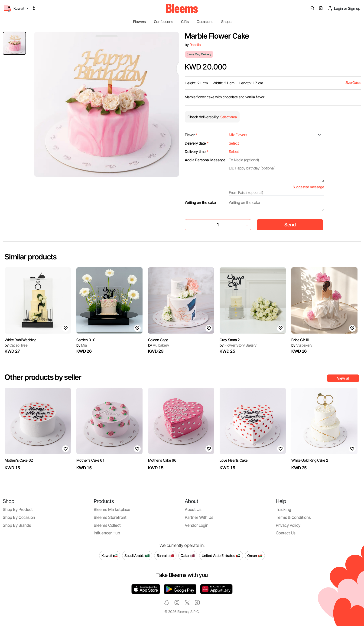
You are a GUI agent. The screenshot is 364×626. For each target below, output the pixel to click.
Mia (82, 345)
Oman (255, 556)
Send (290, 225)
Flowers (139, 22)
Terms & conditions (293, 517)
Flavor (191, 135)
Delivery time (197, 152)
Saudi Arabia (137, 556)
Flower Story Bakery (238, 345)
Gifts (185, 22)
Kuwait (110, 556)
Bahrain (165, 556)
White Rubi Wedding (20, 340)
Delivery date (197, 143)
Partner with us (199, 517)
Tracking (283, 509)
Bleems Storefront (110, 517)
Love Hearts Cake (234, 460)
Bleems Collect (107, 525)
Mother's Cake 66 (162, 460)
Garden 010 (86, 340)
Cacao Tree (16, 345)
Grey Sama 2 (230, 340)
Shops (226, 22)
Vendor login (197, 525)
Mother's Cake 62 (19, 460)
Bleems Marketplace (112, 509)
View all (343, 378)
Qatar (188, 556)
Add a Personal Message (205, 160)
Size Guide (353, 83)
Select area (228, 117)
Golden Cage (158, 340)
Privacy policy (288, 525)
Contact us (286, 533)
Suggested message (308, 187)
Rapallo (195, 45)
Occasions (205, 22)
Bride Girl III (300, 340)
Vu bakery (159, 345)
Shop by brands (17, 525)
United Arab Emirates (221, 556)
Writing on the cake (200, 202)
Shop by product (18, 509)
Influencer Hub (107, 533)
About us (193, 509)
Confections (164, 22)
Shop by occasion (19, 517)
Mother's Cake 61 (91, 460)
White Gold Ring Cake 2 (310, 460)
